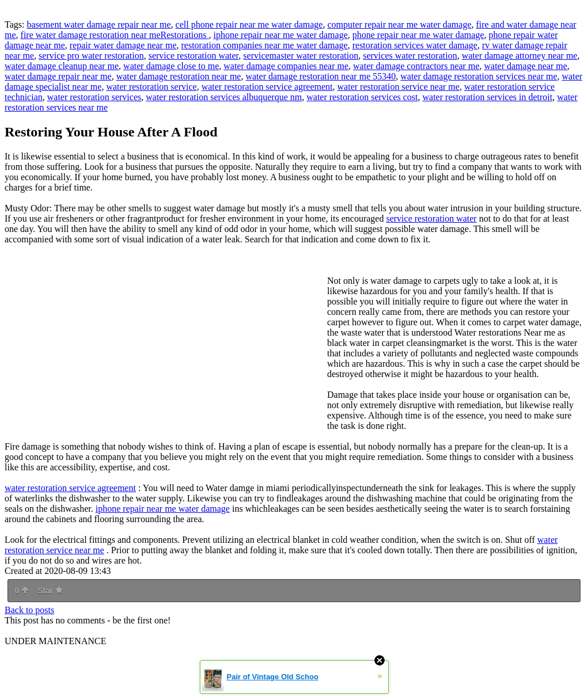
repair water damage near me (123, 45)
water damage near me (525, 66)
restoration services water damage (415, 45)
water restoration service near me (399, 87)
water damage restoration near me (179, 76)
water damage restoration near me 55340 (320, 76)
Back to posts (29, 610)
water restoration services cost (362, 97)
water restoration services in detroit (488, 97)
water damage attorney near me (520, 56)
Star (50, 591)
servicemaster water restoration (301, 56)
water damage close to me (171, 66)
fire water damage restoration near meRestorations (115, 35)
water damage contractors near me (416, 66)
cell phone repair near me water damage (249, 24)
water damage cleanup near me (62, 66)
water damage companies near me (286, 66)
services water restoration (410, 56)
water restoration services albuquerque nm (224, 97)
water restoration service (151, 87)
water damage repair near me (58, 76)
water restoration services (94, 97)
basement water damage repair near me (98, 24)
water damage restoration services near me (479, 76)
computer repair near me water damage (399, 24)
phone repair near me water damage (418, 35)
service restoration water (194, 56)
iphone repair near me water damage (281, 35)
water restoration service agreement (267, 87)
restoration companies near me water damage (265, 45)
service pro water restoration (91, 56)
